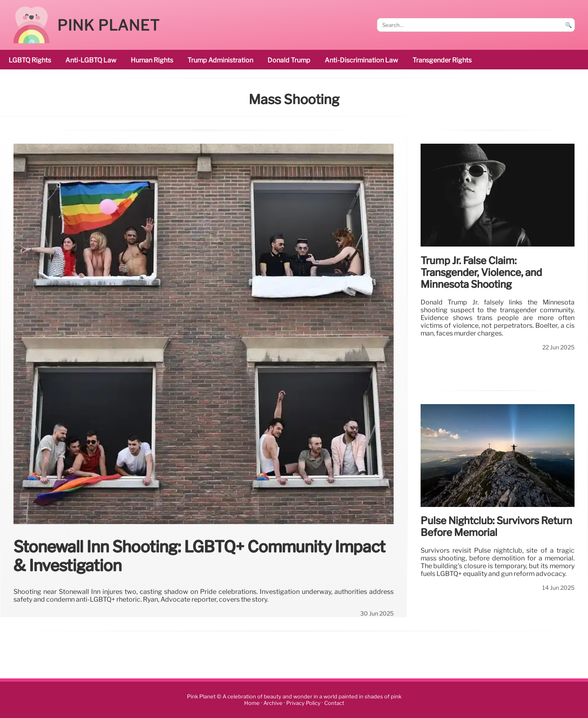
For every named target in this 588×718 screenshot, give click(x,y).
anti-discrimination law (361, 60)
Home (252, 703)
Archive (273, 703)
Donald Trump (289, 60)
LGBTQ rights (30, 60)
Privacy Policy (303, 703)
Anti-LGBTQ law (91, 60)
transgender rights (442, 60)
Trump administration (220, 60)
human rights (152, 60)
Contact (334, 703)
